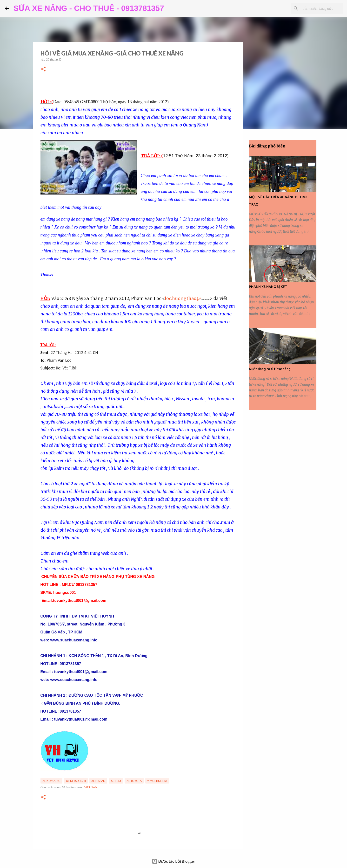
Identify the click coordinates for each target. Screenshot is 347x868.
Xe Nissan (98, 781)
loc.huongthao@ (183, 298)
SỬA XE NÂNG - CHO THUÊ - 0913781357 (89, 8)
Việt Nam (91, 787)
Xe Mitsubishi (76, 781)
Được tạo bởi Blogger (174, 861)
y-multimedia (157, 781)
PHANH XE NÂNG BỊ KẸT (268, 287)
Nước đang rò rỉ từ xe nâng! (270, 369)
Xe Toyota (134, 781)
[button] (43, 69)
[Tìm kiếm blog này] (318, 8)
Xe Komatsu (51, 781)
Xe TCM (116, 781)
